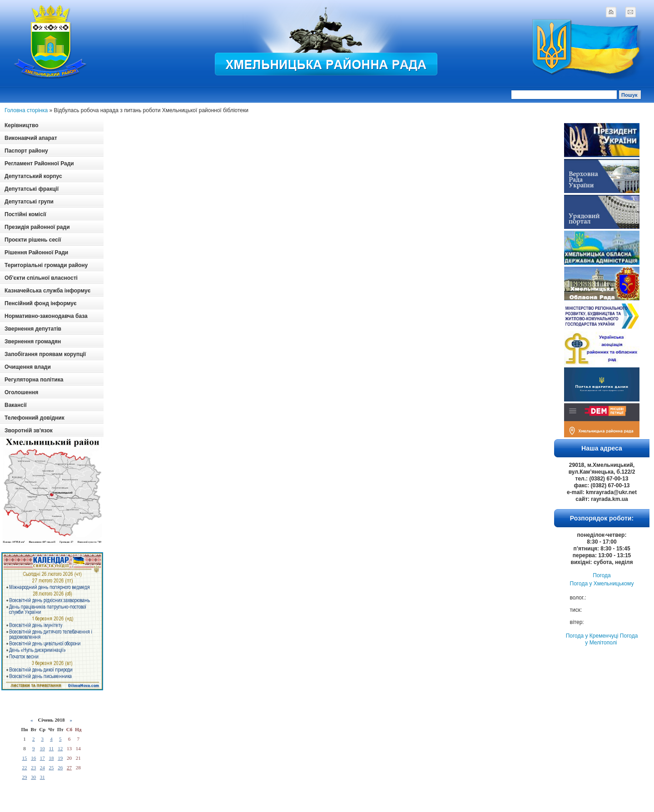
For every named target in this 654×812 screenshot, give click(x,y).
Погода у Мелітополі (611, 639)
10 (42, 748)
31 (42, 777)
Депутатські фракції (32, 189)
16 (33, 758)
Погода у (602, 584)
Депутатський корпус (33, 176)
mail (630, 12)
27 (69, 767)
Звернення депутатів (33, 329)
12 (60, 748)
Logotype (51, 42)
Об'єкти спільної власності (41, 278)
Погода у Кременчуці (592, 636)
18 (51, 758)
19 (60, 758)
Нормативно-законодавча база (46, 316)
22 (24, 767)
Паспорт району (26, 151)
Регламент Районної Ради (39, 163)
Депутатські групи (29, 202)
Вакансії (16, 405)
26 (60, 767)
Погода (602, 575)
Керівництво (21, 125)
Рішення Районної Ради (36, 253)
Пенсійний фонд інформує (41, 303)
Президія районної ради (37, 227)
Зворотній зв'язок (29, 431)
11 (52, 748)
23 (33, 767)
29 (24, 777)
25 (51, 767)
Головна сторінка (26, 110)
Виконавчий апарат (31, 138)
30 (33, 777)
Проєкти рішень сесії (33, 240)
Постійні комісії (25, 214)
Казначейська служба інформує (47, 291)
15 (24, 758)
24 (42, 767)
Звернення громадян (33, 342)
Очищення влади (28, 367)
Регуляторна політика (34, 380)
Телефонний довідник (35, 418)
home (611, 12)
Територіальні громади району (46, 265)
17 (42, 758)
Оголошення (21, 392)
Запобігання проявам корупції (45, 354)
